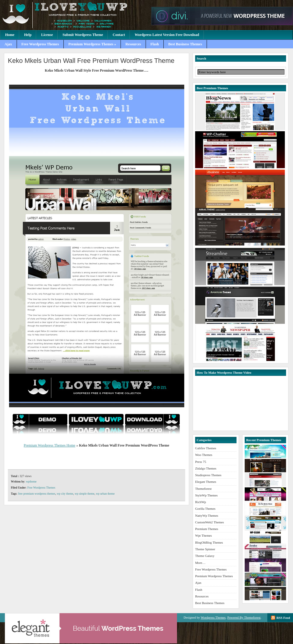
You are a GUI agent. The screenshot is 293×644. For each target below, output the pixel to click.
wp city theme (65, 494)
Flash (155, 44)
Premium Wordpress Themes (74, 15)
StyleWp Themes (206, 495)
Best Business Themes (185, 44)
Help (28, 35)
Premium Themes (207, 529)
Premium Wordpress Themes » (92, 44)
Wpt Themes (203, 535)
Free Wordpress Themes (40, 44)
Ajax (8, 44)
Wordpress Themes (213, 617)
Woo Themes (204, 455)
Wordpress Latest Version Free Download (167, 35)
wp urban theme (105, 494)
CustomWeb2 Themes (209, 522)
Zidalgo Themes (206, 468)
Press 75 (201, 462)
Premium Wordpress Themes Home (50, 445)
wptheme (31, 481)
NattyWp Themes (207, 516)
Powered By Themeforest (244, 617)
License (47, 35)
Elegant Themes (206, 482)
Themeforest (203, 489)
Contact (119, 35)
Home (10, 35)
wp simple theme (85, 494)
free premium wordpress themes (37, 494)
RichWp (201, 502)
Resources (133, 44)
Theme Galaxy (205, 556)
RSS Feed (283, 618)
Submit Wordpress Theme (83, 35)
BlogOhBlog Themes (209, 542)
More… (200, 563)
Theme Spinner (205, 549)
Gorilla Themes (205, 509)
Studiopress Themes (208, 475)
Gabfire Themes (206, 448)
